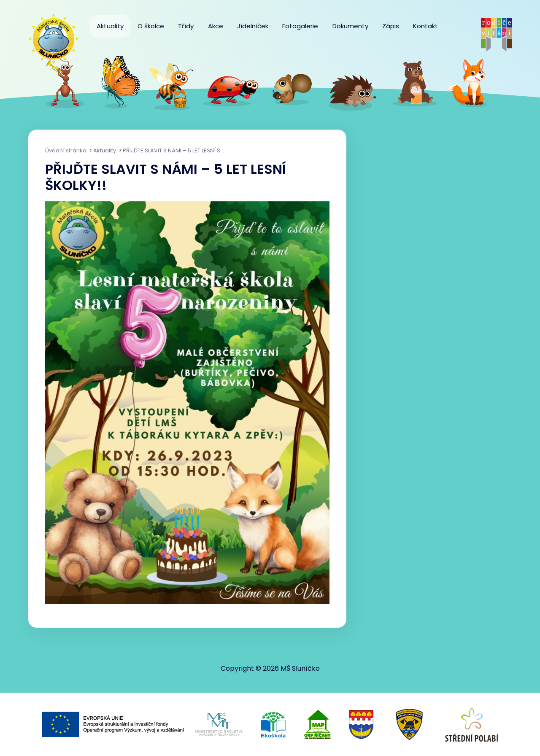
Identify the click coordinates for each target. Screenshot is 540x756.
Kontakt (425, 26)
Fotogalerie (300, 26)
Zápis (391, 26)
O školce (151, 26)
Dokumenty (350, 26)
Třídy (186, 26)
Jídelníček (253, 26)
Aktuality (110, 26)
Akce (216, 26)
